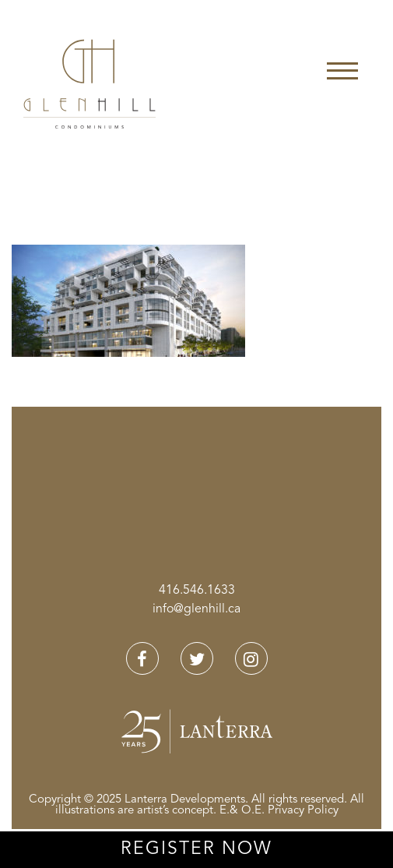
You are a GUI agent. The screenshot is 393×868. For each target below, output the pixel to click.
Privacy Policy (303, 811)
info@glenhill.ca (196, 609)
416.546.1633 (197, 591)
